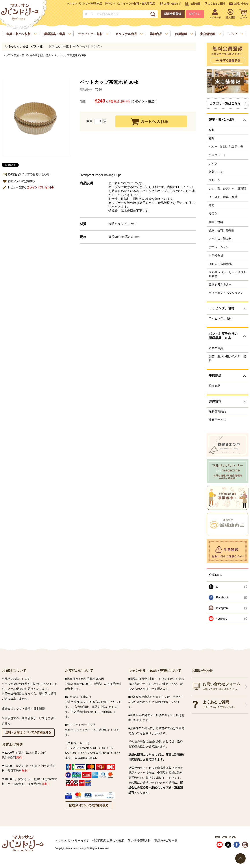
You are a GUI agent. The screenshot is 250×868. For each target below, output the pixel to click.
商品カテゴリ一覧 (166, 841)
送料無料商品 (217, 412)
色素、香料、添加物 (222, 231)
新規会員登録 (173, 14)
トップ (7, 55)
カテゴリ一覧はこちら (225, 103)
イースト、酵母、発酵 (223, 197)
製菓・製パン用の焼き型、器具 (32, 55)
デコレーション (219, 247)
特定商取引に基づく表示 (108, 841)
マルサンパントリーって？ (72, 841)
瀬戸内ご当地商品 (220, 264)
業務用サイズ (217, 420)
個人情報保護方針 (139, 841)
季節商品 (215, 386)
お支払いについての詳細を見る (89, 805)
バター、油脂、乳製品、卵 (226, 147)
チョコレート (217, 155)
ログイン (195, 14)
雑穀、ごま (216, 172)
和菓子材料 (216, 222)
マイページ (80, 47)
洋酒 (212, 205)
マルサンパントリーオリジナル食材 (227, 274)
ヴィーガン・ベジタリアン (226, 293)
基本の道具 (216, 348)
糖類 (212, 138)
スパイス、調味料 (220, 239)
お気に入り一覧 (59, 47)
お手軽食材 (216, 256)
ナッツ (213, 164)
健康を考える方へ (220, 285)
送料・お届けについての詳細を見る (28, 732)
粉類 (212, 130)
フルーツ (215, 180)
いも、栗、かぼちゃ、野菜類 (227, 189)
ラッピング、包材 (220, 319)
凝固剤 (213, 214)
